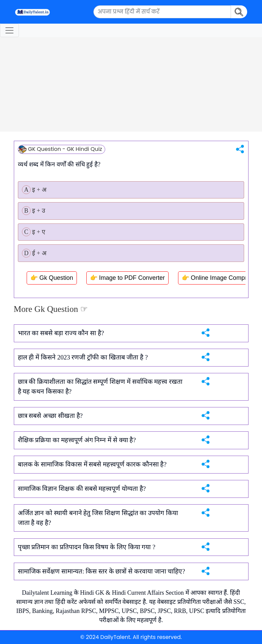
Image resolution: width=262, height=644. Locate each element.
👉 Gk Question (52, 278)
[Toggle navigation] (9, 30)
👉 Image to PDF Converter (127, 278)
